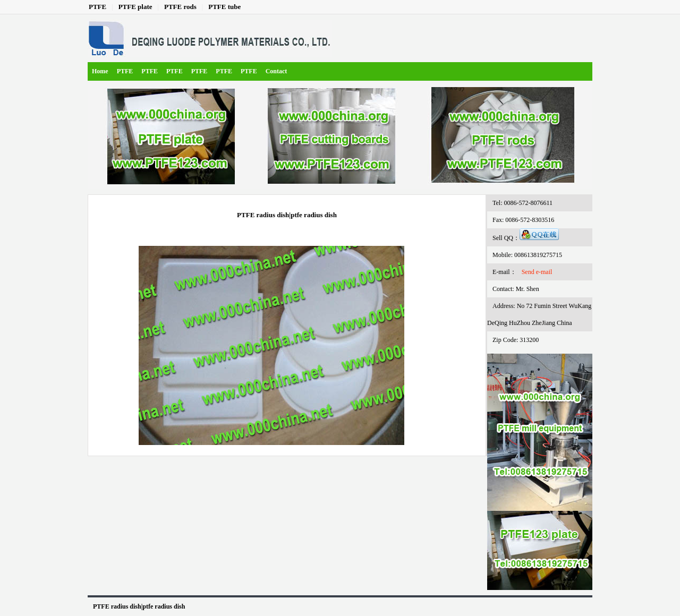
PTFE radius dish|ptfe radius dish (139, 606)
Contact (277, 71)
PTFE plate (135, 7)
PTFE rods (180, 7)
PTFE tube (224, 7)
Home (100, 71)
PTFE (97, 7)
